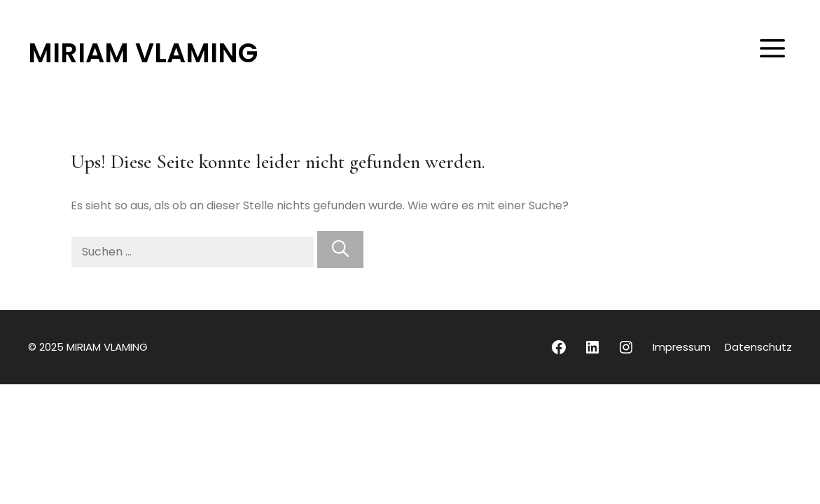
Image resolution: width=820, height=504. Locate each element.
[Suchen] (340, 250)
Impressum (682, 347)
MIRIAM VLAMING (143, 53)
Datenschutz (758, 347)
